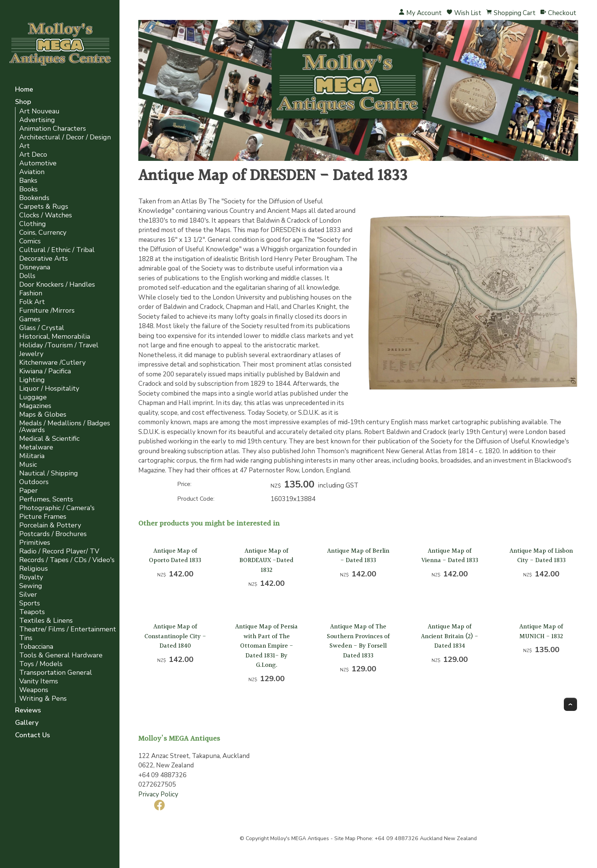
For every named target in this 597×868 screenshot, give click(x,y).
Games (30, 319)
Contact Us (33, 736)
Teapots (32, 612)
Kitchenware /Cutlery (52, 363)
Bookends (34, 198)
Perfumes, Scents (46, 499)
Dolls (27, 276)
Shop (23, 102)
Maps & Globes (43, 415)
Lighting (32, 380)
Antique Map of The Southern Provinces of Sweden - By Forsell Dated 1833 (358, 641)
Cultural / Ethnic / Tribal (57, 250)
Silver (28, 595)
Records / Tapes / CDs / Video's (67, 560)
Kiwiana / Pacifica (45, 371)
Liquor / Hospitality (49, 389)
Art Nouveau (39, 111)
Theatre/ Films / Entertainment (68, 629)
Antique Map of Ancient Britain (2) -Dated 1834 (450, 636)
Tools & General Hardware (61, 655)
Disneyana (35, 267)
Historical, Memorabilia (55, 337)
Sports (30, 603)
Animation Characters (53, 129)
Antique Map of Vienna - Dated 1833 (450, 556)
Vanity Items (39, 681)
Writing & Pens (43, 699)
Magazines (35, 406)
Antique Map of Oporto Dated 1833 (175, 556)
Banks (28, 181)
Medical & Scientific (49, 439)
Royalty (31, 577)
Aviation (32, 172)
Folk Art (32, 302)
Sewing (31, 586)
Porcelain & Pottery (50, 525)
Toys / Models (41, 664)
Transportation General (56, 673)
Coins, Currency (43, 233)
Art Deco (33, 155)
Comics (30, 241)
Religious (34, 569)
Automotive (38, 163)
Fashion (31, 293)
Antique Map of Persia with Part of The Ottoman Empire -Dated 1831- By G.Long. (266, 646)
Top (570, 704)
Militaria (32, 456)
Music (28, 465)
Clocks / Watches (46, 215)
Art (24, 146)
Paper (28, 491)
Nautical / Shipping (49, 473)
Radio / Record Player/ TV (59, 551)
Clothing (33, 224)
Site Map (345, 838)
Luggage (33, 397)
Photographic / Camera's (57, 508)
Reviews (28, 711)
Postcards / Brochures (53, 534)
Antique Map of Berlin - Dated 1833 (358, 556)
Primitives (35, 543)
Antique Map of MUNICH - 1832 (541, 632)
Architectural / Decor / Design (65, 137)
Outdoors (34, 482)
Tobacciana (36, 647)
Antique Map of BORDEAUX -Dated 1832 (266, 561)
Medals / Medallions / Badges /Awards (65, 427)
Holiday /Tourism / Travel (59, 345)
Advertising (37, 120)
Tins (26, 638)
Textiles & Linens (46, 621)
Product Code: (196, 499)
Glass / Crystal (42, 328)
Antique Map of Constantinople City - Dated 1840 (175, 636)
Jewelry (31, 354)
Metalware (36, 447)
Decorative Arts (44, 259)
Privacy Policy (158, 794)
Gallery (27, 723)
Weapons (34, 690)
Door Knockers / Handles (57, 285)
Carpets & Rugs (44, 207)
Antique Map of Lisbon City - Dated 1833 (541, 556)
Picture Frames (43, 517)
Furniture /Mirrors (47, 311)
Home (24, 90)
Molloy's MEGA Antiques (300, 838)
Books (28, 189)
